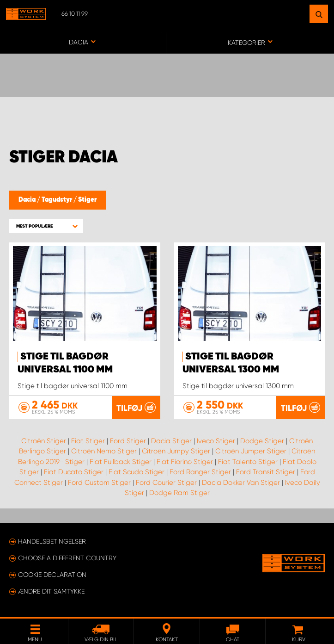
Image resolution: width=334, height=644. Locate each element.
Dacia (28, 200)
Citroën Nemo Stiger (104, 451)
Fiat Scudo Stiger (137, 472)
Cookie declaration (52, 575)
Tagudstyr (58, 200)
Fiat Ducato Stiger (74, 472)
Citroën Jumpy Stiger (176, 451)
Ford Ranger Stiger (200, 472)
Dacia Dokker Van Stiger (241, 482)
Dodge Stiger (262, 440)
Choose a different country (67, 558)
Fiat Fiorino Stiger (185, 461)
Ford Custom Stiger (99, 482)
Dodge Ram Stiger (179, 493)
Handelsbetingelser (52, 541)
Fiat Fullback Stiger (121, 461)
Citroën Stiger (44, 440)
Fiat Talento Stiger (248, 461)
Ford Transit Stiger (266, 472)
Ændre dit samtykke (51, 591)
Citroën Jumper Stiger (251, 451)
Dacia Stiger (171, 440)
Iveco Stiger (216, 440)
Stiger (87, 200)
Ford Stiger (128, 440)
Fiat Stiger (88, 440)
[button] (46, 226)
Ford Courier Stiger (166, 482)
